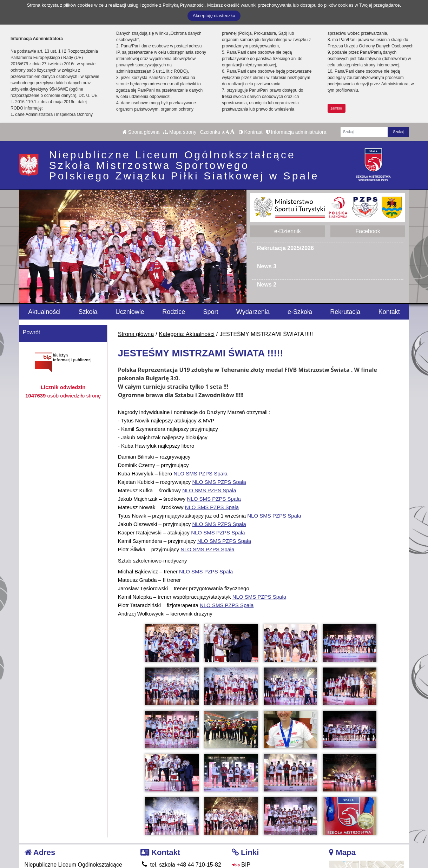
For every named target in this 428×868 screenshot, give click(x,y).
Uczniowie (130, 312)
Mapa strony (180, 132)
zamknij (337, 108)
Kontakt (389, 312)
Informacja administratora (296, 132)
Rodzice (174, 312)
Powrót (32, 332)
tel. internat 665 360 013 (176, 824)
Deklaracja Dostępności (266, 851)
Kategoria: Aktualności (187, 334)
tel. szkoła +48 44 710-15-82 (181, 816)
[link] (200, 474)
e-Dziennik (288, 231)
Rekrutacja (345, 312)
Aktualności (44, 312)
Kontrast (251, 132)
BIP (241, 816)
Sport (210, 312)
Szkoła (88, 312)
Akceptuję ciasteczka (214, 16)
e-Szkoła (300, 312)
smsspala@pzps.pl (169, 832)
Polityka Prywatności (262, 841)
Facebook (368, 231)
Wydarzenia (253, 312)
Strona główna (141, 132)
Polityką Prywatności (183, 5)
